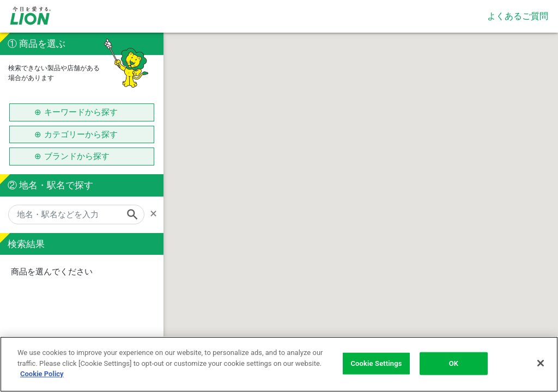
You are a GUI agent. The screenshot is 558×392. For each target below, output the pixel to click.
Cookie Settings (376, 363)
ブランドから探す (81, 156)
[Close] (541, 363)
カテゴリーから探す (81, 134)
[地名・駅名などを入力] (76, 215)
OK (454, 363)
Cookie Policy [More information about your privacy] (42, 374)
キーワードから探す (81, 112)
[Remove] (157, 213)
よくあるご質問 (518, 16)
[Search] (136, 215)
